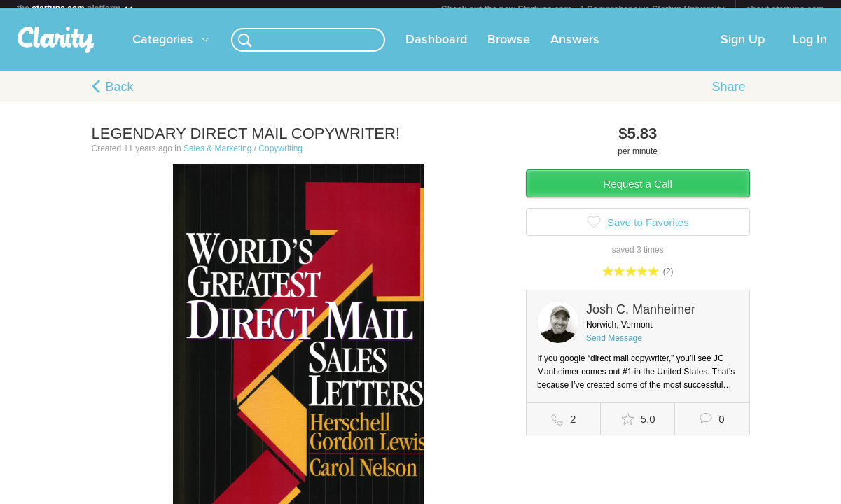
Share (728, 95)
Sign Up (743, 48)
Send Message (614, 346)
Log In (810, 48)
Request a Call (638, 192)
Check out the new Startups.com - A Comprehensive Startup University (583, 9)
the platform (76, 8)
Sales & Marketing (217, 157)
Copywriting (280, 157)
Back (120, 95)
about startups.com (785, 9)
